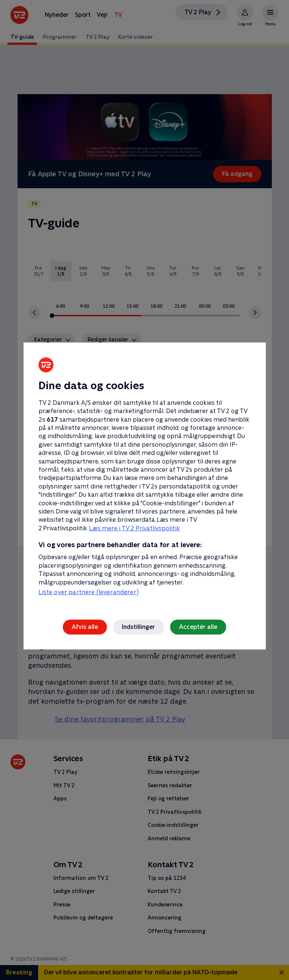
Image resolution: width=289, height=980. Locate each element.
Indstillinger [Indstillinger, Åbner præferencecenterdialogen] (139, 627)
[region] (144, 490)
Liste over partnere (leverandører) (89, 592)
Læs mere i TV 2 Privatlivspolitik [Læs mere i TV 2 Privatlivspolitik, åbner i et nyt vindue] (134, 528)
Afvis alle (85, 627)
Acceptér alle (198, 627)
